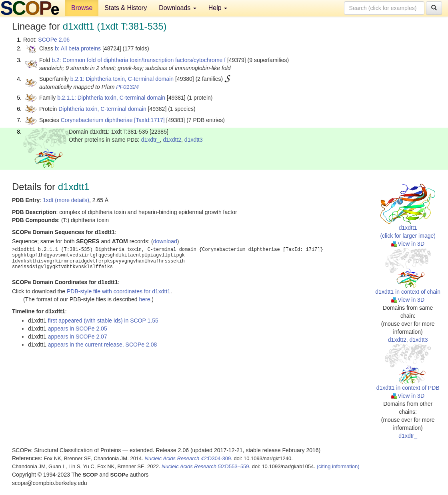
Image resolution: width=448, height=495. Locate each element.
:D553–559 (205, 466)
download (165, 241)
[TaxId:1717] (149, 120)
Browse (82, 8)
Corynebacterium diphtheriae (97, 120)
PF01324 (127, 87)
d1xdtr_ (151, 140)
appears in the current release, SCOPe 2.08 (102, 345)
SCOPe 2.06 (54, 40)
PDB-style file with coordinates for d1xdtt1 (119, 291)
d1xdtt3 (194, 140)
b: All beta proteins (78, 48)
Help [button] (218, 8)
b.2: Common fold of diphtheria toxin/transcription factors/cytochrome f (139, 60)
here (144, 299)
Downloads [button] (178, 8)
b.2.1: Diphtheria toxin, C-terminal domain (122, 79)
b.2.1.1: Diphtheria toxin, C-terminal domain (111, 98)
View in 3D (408, 244)
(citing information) (338, 466)
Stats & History (126, 8)
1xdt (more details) (66, 200)
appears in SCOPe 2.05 (78, 329)
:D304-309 (188, 458)
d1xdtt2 (172, 140)
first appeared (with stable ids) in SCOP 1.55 (103, 321)
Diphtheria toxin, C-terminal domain (102, 109)
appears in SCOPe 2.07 (78, 337)
